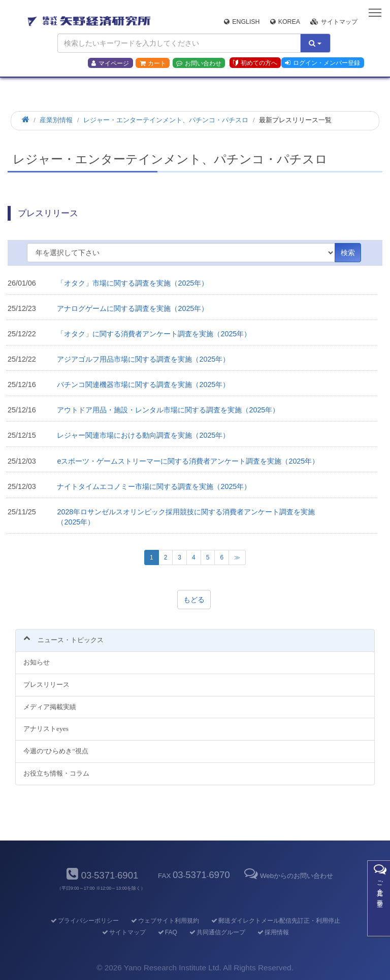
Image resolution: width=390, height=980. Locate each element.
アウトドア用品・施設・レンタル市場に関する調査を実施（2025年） (168, 410)
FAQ (167, 932)
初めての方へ (255, 63)
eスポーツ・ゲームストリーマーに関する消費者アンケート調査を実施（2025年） (188, 461)
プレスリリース (46, 685)
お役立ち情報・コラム (56, 773)
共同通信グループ (217, 932)
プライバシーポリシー (84, 921)
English (242, 22)
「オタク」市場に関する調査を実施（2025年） (133, 283)
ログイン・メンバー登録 (322, 63)
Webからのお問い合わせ (288, 876)
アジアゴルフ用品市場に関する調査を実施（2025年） (143, 359)
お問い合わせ (199, 63)
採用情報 (272, 932)
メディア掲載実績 (50, 707)
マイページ (110, 63)
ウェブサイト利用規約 (164, 921)
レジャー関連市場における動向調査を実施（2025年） (143, 435)
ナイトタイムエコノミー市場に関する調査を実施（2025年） (154, 486)
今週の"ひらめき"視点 (56, 751)
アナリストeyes (46, 729)
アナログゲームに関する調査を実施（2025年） (133, 308)
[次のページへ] (237, 557)
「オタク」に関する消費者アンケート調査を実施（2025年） (154, 334)
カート (153, 63)
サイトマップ (334, 22)
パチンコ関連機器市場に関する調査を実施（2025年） (143, 384)
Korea (285, 22)
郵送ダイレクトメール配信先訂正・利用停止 (275, 921)
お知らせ (37, 662)
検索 (348, 253)
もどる (194, 600)
